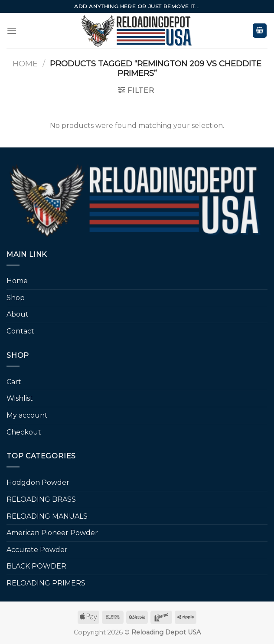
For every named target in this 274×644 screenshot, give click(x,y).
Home (25, 64)
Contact (20, 331)
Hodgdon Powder (38, 482)
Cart (14, 382)
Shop (16, 298)
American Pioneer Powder (52, 533)
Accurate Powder (37, 550)
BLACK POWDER (36, 566)
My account (27, 415)
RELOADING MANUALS (47, 516)
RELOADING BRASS (41, 499)
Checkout (24, 432)
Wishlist (20, 398)
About (18, 314)
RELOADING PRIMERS (46, 583)
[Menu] (12, 31)
